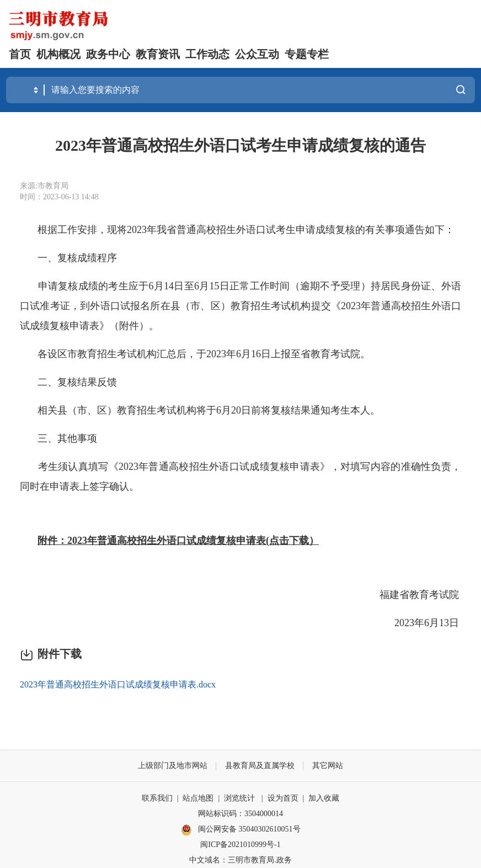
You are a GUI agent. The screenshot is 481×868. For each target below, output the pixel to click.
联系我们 (157, 798)
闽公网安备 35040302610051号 (241, 830)
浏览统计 (239, 798)
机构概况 (58, 54)
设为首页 (283, 798)
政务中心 (108, 54)
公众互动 (257, 54)
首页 (20, 54)
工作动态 (207, 54)
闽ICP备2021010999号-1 (240, 845)
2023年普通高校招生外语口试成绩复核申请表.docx (118, 684)
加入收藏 (324, 798)
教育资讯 (158, 54)
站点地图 (198, 798)
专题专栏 (307, 54)
